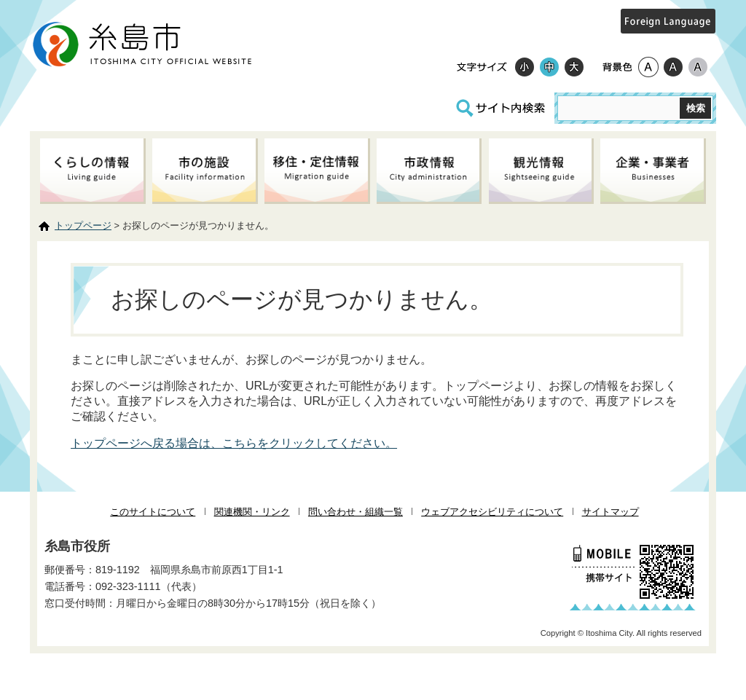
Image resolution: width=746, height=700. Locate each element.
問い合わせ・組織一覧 (356, 512)
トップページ (83, 225)
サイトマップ (610, 512)
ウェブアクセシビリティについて (492, 512)
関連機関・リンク (252, 512)
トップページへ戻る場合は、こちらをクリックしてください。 (234, 443)
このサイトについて (153, 512)
